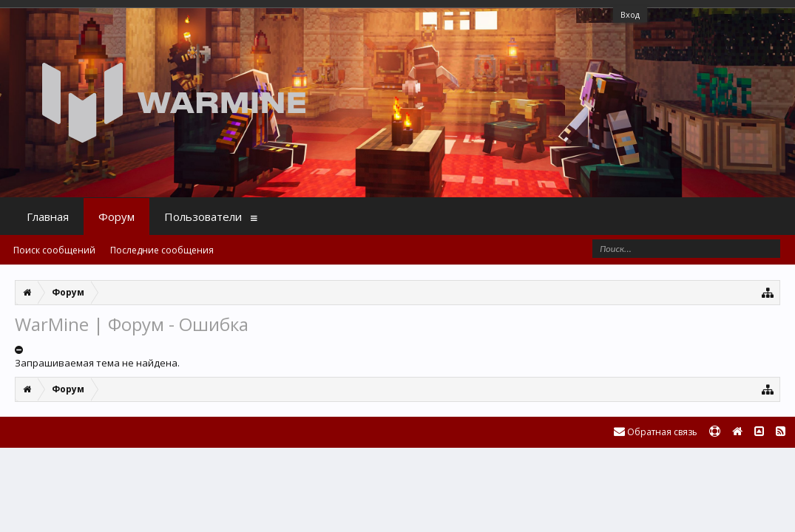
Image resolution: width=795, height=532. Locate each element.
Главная (48, 216)
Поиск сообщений (54, 250)
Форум (116, 216)
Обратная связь (656, 432)
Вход (630, 14)
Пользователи (203, 216)
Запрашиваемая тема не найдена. (97, 363)
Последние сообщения (162, 250)
